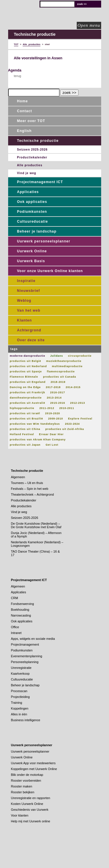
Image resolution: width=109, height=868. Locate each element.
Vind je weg (27, 173)
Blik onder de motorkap (27, 775)
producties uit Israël (25, 413)
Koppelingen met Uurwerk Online (34, 769)
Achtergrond (29, 330)
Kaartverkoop (20, 674)
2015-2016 (58, 403)
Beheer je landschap (37, 231)
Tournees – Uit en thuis (27, 483)
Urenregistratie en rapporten (31, 798)
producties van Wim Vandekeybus (35, 424)
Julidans (57, 356)
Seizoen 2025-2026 (32, 150)
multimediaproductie (67, 366)
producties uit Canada (59, 377)
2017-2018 (53, 387)
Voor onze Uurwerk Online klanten (50, 271)
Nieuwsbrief (29, 291)
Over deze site (31, 340)
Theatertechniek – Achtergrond (33, 494)
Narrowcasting (21, 615)
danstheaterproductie (26, 398)
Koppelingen (20, 708)
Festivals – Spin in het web (30, 489)
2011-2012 (47, 408)
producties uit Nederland (28, 366)
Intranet (16, 633)
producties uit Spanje (26, 372)
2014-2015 (73, 387)
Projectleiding (20, 697)
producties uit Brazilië (27, 419)
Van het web (29, 310)
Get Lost (52, 445)
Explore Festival (80, 419)
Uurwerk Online (32, 251)
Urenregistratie (21, 668)
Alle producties (30, 165)
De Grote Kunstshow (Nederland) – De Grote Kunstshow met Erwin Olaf (36, 525)
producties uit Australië (28, 403)
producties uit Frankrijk (28, 392)
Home (23, 101)
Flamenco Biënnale (24, 377)
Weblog (24, 301)
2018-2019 (58, 382)
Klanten (25, 320)
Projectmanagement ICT (40, 182)
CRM (15, 598)
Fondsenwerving (23, 604)
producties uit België (26, 361)
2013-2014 (54, 398)
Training (17, 703)
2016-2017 (58, 392)
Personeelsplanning (25, 662)
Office (15, 627)
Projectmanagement (25, 644)
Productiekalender (32, 157)
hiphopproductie (22, 408)
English (24, 131)
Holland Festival (22, 434)
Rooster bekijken (23, 792)
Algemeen (18, 477)
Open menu (89, 25)
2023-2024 (72, 424)
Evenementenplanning (27, 656)
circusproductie (80, 356)
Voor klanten (20, 815)
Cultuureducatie (33, 222)
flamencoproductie (61, 372)
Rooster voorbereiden (26, 781)
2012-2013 (77, 403)
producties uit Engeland (28, 382)
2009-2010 (56, 419)
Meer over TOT (31, 121)
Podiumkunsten (32, 212)
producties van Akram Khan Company (38, 440)
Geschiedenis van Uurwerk (30, 810)
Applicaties (28, 192)
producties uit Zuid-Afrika (65, 429)
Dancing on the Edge (25, 387)
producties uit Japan (25, 445)
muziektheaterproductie (64, 361)
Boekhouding (20, 610)
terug (18, 76)
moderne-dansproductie (28, 356)
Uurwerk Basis (31, 261)
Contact (25, 111)
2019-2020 (52, 413)
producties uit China (25, 429)
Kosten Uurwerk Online (27, 804)
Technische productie (38, 141)
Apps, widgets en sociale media (33, 639)
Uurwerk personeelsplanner (44, 241)
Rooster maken (22, 786)
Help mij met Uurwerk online (31, 821)
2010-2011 (67, 408)
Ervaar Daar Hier (51, 434)
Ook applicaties (32, 202)
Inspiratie (26, 281)
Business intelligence (26, 720)
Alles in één (19, 714)
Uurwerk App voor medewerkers (33, 763)
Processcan (19, 691)
